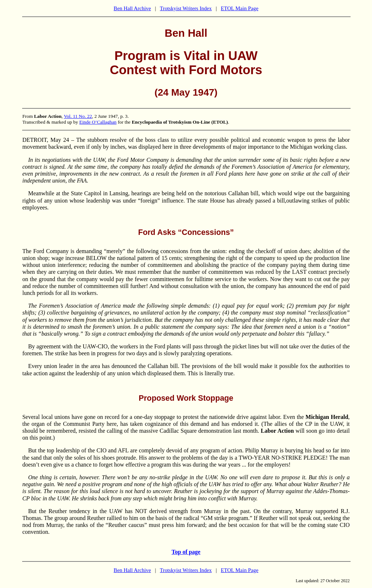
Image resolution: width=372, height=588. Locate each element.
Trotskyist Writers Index (186, 8)
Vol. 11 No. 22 (78, 116)
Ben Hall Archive (132, 8)
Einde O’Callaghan (98, 122)
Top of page (186, 552)
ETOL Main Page (240, 8)
